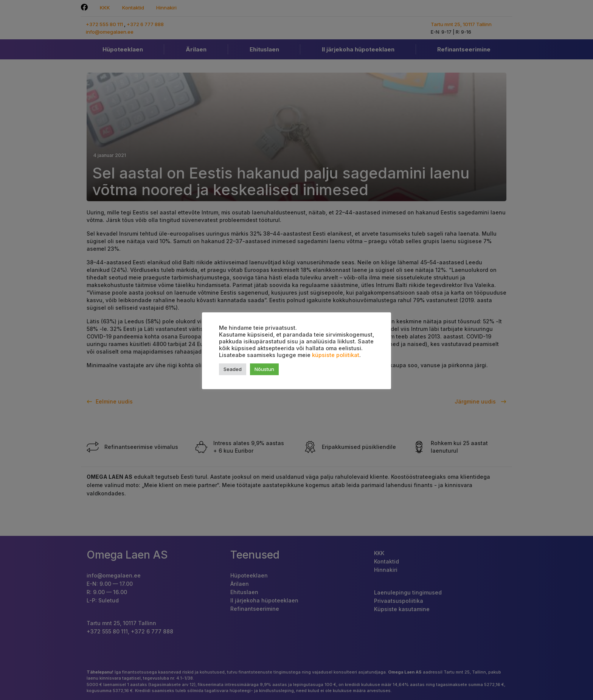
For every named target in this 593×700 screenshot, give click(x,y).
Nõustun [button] (264, 369)
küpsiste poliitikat (336, 355)
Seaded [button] (233, 369)
